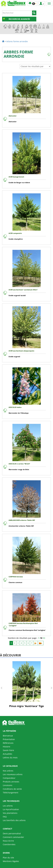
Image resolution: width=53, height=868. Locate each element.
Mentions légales (11, 861)
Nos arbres (8, 771)
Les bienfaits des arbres (14, 820)
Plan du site (8, 858)
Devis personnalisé (12, 833)
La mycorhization (11, 809)
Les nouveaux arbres (13, 774)
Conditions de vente (12, 789)
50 (44, 638)
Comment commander (13, 837)
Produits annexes (11, 782)
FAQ (5, 817)
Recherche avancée (19, 19)
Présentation (9, 739)
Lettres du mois (10, 758)
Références (8, 743)
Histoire (7, 747)
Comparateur (9, 778)
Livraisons (8, 785)
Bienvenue (8, 736)
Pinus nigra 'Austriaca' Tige (26, 706)
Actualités (7, 754)
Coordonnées (9, 844)
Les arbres (8, 806)
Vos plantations (10, 813)
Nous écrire (8, 841)
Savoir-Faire (8, 750)
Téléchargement (11, 793)
